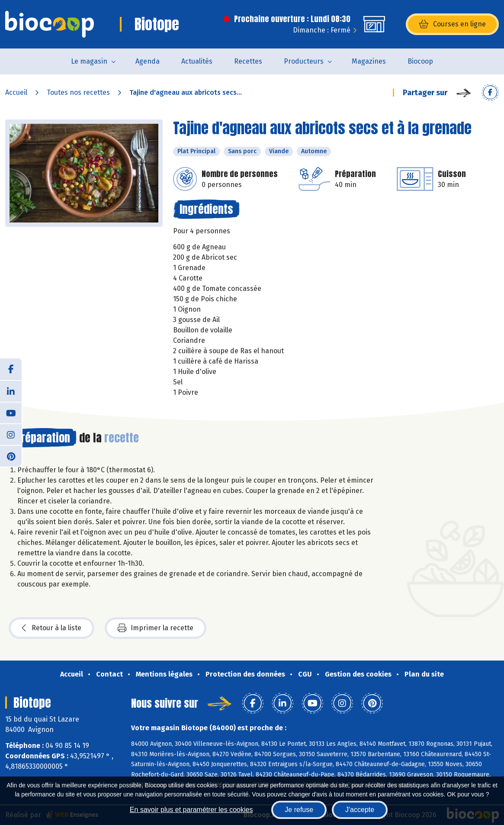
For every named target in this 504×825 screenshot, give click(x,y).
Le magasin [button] (89, 61)
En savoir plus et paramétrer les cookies (191, 810)
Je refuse (299, 810)
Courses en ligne (452, 24)
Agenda (148, 61)
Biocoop (420, 61)
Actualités (197, 61)
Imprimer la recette (156, 628)
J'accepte (360, 810)
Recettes (248, 61)
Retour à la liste (51, 628)
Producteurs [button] (304, 61)
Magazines (369, 61)
